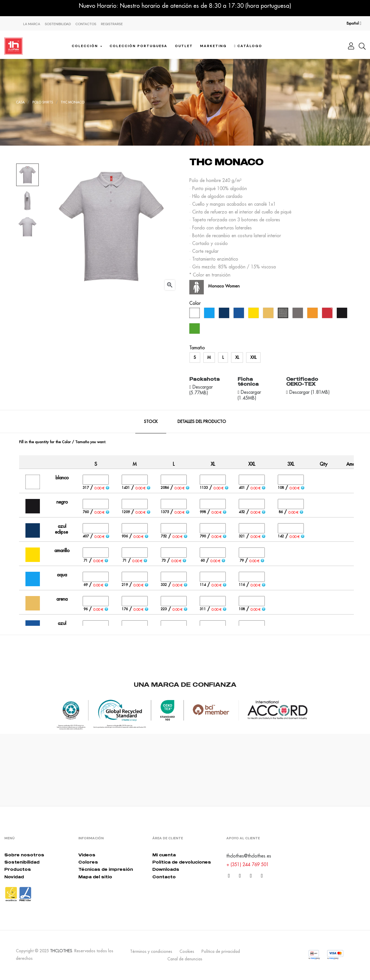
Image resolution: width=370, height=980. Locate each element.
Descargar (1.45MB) (249, 395)
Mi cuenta (164, 855)
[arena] (269, 314)
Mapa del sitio (95, 877)
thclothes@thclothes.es (249, 856)
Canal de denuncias (185, 959)
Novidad (14, 877)
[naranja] (313, 314)
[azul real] (239, 314)
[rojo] (328, 314)
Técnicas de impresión (106, 869)
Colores (88, 862)
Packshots (205, 379)
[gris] (298, 314)
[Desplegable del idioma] (354, 23)
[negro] (343, 314)
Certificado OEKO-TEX (302, 382)
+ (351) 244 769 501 (248, 864)
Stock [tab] (151, 422)
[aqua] (210, 314)
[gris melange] (284, 314)
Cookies (187, 951)
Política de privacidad (221, 951)
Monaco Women (224, 286)
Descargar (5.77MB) (201, 390)
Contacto (164, 877)
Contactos (86, 24)
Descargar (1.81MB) (309, 392)
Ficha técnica (248, 382)
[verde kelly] (195, 330)
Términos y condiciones (151, 951)
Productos (18, 869)
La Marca (32, 24)
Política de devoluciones (182, 862)
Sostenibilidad (58, 24)
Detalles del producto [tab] (202, 422)
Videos (87, 855)
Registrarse (112, 24)
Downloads (166, 869)
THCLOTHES (61, 951)
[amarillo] (254, 314)
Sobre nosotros (24, 855)
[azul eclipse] (225, 314)
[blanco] (195, 314)
